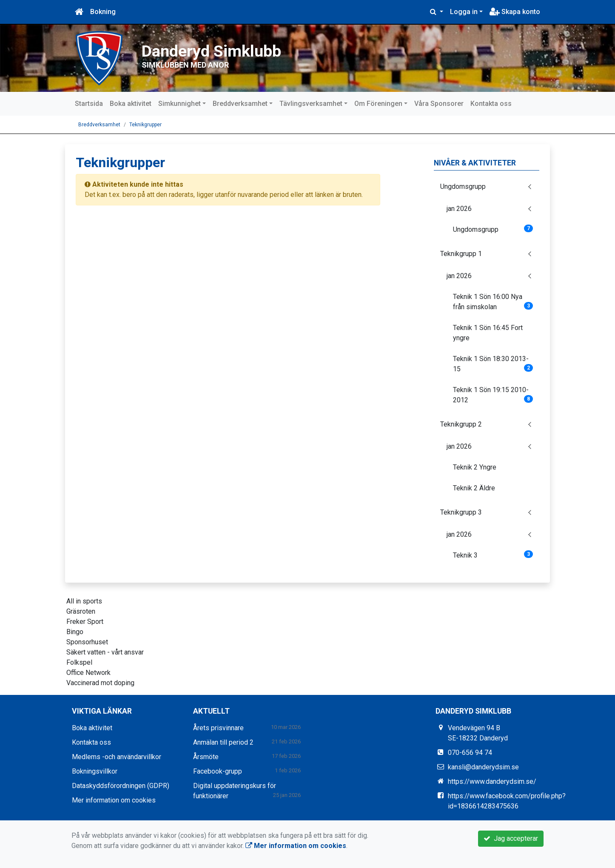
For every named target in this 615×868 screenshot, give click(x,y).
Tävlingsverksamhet (311, 104)
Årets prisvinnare (218, 728)
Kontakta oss (491, 104)
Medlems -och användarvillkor (117, 757)
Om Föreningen (378, 104)
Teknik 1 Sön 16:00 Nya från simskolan (493, 302)
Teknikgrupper (145, 125)
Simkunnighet (179, 104)
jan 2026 (459, 209)
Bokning (103, 12)
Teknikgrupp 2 (461, 424)
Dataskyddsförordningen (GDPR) (121, 786)
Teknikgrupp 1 (461, 254)
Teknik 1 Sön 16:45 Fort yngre (488, 333)
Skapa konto (515, 12)
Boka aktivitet (131, 104)
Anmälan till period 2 (223, 742)
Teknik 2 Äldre (474, 488)
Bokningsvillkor (95, 771)
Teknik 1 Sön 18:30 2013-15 (493, 364)
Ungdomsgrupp (463, 186)
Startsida (89, 104)
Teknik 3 (493, 555)
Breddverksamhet (240, 104)
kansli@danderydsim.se (483, 767)
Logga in (464, 12)
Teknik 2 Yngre (475, 467)
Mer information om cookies (114, 800)
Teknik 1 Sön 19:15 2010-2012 (493, 395)
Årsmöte (206, 757)
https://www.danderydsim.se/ (492, 781)
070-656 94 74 (470, 753)
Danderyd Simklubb (249, 48)
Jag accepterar (511, 838)
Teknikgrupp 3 (461, 512)
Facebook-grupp (218, 771)
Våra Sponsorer (439, 104)
